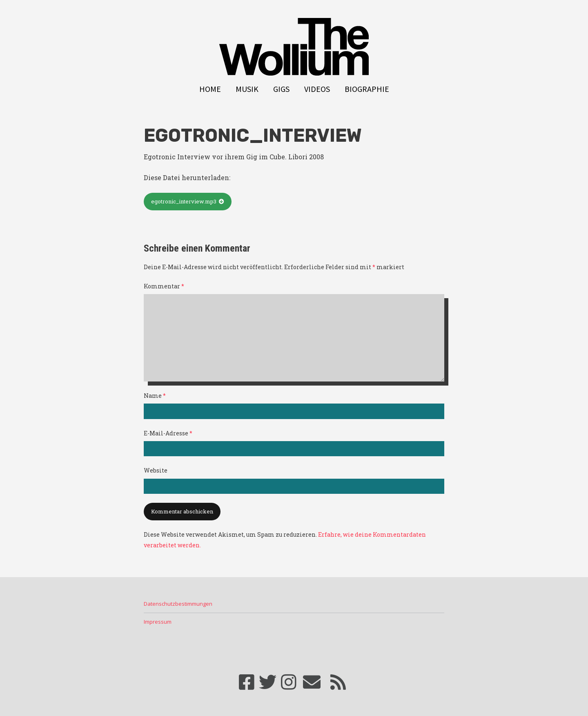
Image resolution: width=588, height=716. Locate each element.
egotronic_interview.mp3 (184, 201)
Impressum (158, 622)
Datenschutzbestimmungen (178, 604)
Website (156, 470)
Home (210, 89)
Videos (317, 89)
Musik (247, 89)
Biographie (367, 89)
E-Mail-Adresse (168, 433)
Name (155, 396)
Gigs (281, 89)
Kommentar (164, 286)
